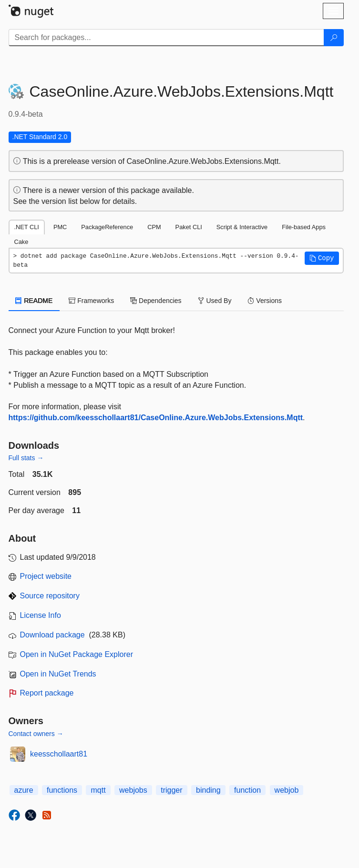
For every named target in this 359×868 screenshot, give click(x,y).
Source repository (50, 596)
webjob (287, 790)
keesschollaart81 (59, 754)
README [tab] (34, 301)
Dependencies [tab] (156, 301)
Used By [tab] (215, 301)
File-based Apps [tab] (304, 227)
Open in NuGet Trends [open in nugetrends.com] (58, 674)
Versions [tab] (265, 301)
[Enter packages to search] (166, 38)
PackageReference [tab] (107, 227)
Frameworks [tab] (91, 301)
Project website (46, 576)
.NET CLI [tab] (27, 227)
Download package (52, 635)
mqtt (98, 790)
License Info (41, 615)
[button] (322, 258)
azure (24, 790)
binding (208, 790)
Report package (47, 693)
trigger (171, 790)
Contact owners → (36, 734)
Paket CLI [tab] (189, 227)
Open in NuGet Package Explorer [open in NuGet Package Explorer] (77, 654)
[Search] (334, 38)
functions (62, 790)
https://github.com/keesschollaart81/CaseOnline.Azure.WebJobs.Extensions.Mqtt (156, 418)
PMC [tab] (60, 227)
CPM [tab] (154, 227)
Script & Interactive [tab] (242, 227)
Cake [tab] (21, 242)
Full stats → (26, 458)
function (247, 790)
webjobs (133, 790)
